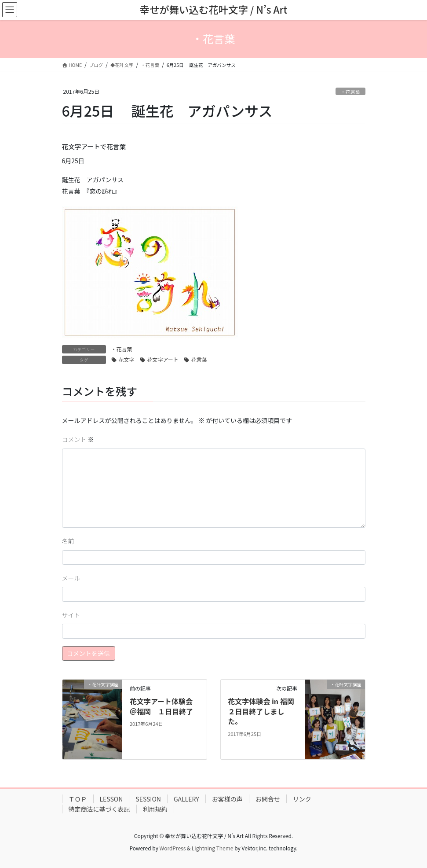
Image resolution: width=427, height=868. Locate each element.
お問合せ (268, 799)
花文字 (127, 359)
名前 (68, 541)
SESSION (148, 799)
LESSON (111, 799)
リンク (302, 799)
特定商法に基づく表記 (99, 809)
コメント (78, 439)
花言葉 (199, 359)
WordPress (173, 848)
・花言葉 (351, 92)
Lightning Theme (213, 848)
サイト (71, 615)
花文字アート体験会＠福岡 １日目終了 (161, 706)
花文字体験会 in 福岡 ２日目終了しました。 (264, 711)
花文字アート (163, 359)
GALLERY (186, 799)
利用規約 (155, 809)
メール (71, 578)
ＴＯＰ (78, 799)
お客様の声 (227, 799)
